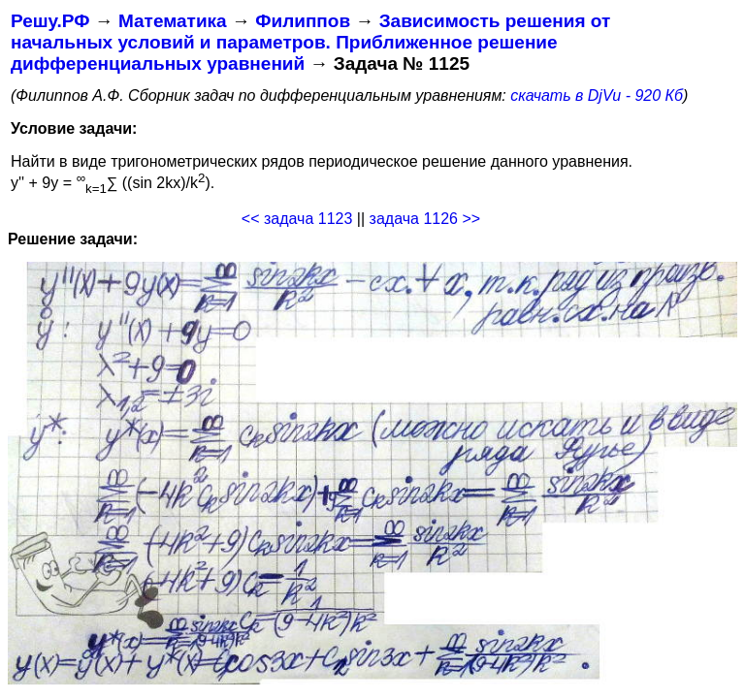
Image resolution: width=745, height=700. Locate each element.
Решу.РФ (50, 21)
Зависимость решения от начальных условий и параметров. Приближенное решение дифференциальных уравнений (310, 42)
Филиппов (303, 21)
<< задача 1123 (297, 219)
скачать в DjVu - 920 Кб (597, 95)
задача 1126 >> (425, 219)
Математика (173, 21)
